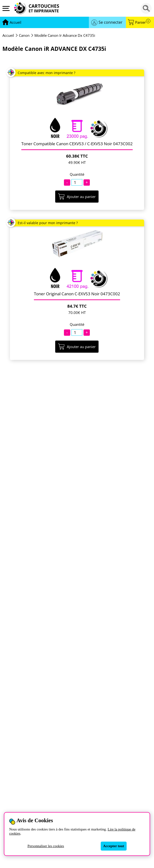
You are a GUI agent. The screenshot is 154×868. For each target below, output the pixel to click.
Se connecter (111, 22)
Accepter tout (114, 846)
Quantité (77, 174)
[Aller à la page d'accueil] (15, 23)
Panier (143, 22)
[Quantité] (77, 182)
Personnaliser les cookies (46, 846)
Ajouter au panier (77, 197)
